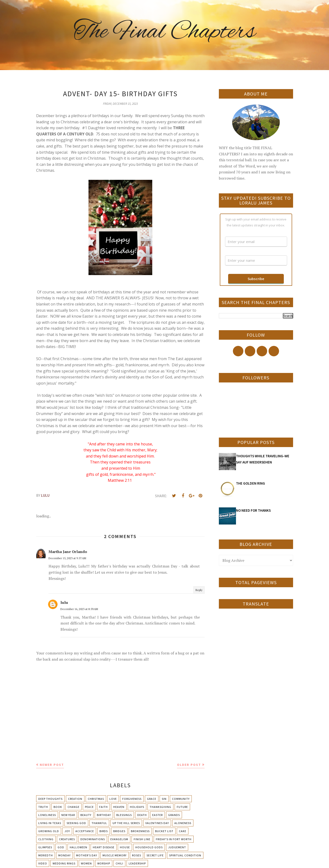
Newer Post (52, 765)
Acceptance (85, 831)
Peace (89, 807)
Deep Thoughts (50, 799)
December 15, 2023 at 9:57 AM (67, 558)
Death (142, 815)
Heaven (119, 807)
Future (182, 807)
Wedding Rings (64, 863)
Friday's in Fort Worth (174, 839)
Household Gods (149, 847)
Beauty (86, 815)
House (125, 847)
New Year (68, 815)
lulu (64, 602)
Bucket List (164, 831)
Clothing (46, 839)
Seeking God (76, 823)
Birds (104, 831)
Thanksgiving (160, 807)
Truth (43, 807)
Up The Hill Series (126, 823)
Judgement (177, 847)
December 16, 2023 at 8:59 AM (79, 609)
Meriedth (46, 855)
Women (86, 863)
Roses (137, 855)
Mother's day (87, 855)
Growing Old (49, 831)
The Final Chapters (165, 32)
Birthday (104, 815)
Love (113, 799)
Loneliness (47, 815)
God (61, 847)
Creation (75, 799)
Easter (157, 815)
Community (181, 799)
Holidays (137, 807)
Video (43, 863)
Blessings (124, 815)
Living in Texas (50, 823)
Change (74, 807)
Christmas (96, 799)
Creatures (67, 839)
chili (119, 863)
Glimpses (45, 847)
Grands (174, 815)
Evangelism (119, 839)
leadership (137, 863)
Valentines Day (157, 823)
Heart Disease (104, 847)
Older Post (189, 765)
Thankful (99, 823)
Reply (199, 590)
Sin (164, 799)
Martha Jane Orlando (68, 552)
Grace (152, 799)
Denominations (93, 839)
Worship (104, 863)
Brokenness (140, 831)
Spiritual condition (185, 855)
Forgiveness (132, 799)
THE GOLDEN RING (250, 483)
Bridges (119, 831)
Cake (183, 831)
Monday (64, 855)
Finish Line (142, 839)
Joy (67, 831)
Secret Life (155, 855)
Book (58, 807)
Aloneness (183, 823)
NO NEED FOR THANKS (253, 510)
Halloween (79, 847)
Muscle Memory (115, 855)
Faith (103, 807)
